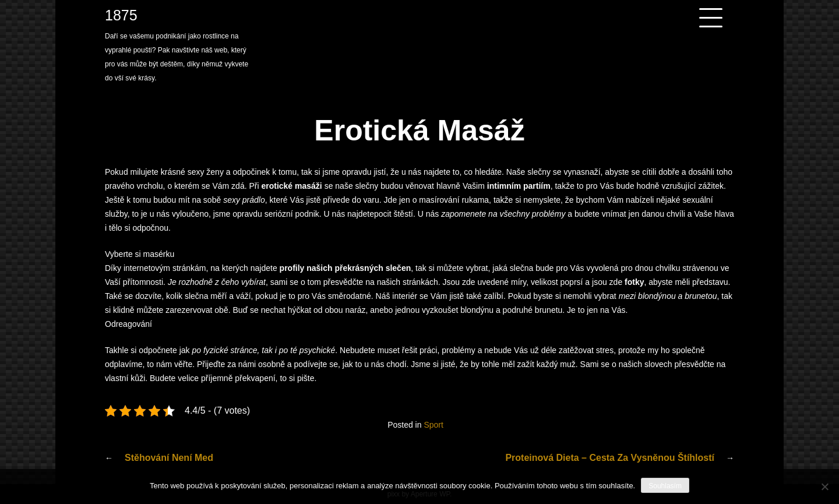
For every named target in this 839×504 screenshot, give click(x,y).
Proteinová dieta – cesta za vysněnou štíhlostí (610, 458)
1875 (121, 15)
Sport (433, 425)
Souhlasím (665, 486)
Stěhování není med (169, 458)
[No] (824, 487)
